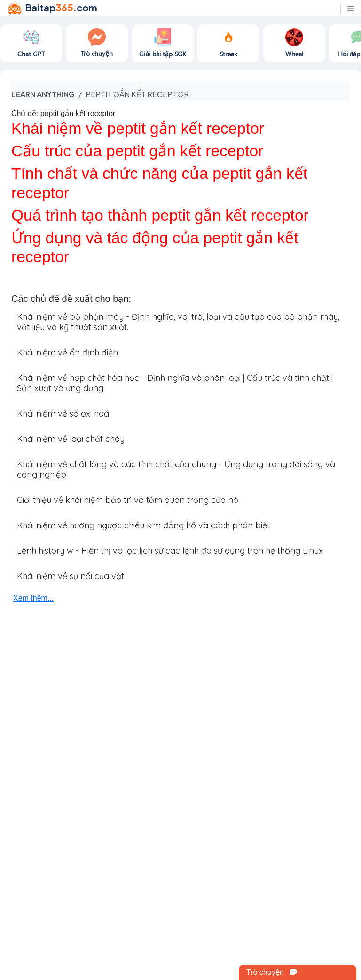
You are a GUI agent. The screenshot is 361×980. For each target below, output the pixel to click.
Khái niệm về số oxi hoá (63, 413)
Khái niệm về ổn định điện (67, 352)
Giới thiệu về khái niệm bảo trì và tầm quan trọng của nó (128, 500)
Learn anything (43, 94)
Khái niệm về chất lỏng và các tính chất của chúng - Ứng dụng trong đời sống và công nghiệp (176, 469)
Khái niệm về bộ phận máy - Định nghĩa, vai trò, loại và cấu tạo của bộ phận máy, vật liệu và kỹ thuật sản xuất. (178, 322)
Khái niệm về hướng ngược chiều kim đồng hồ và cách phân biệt (143, 525)
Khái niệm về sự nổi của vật (71, 576)
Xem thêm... (33, 598)
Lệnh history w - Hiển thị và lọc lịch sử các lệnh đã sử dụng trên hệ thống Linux (170, 551)
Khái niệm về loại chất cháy (71, 439)
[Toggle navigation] (351, 8)
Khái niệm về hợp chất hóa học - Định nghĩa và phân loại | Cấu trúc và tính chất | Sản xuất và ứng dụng (175, 383)
